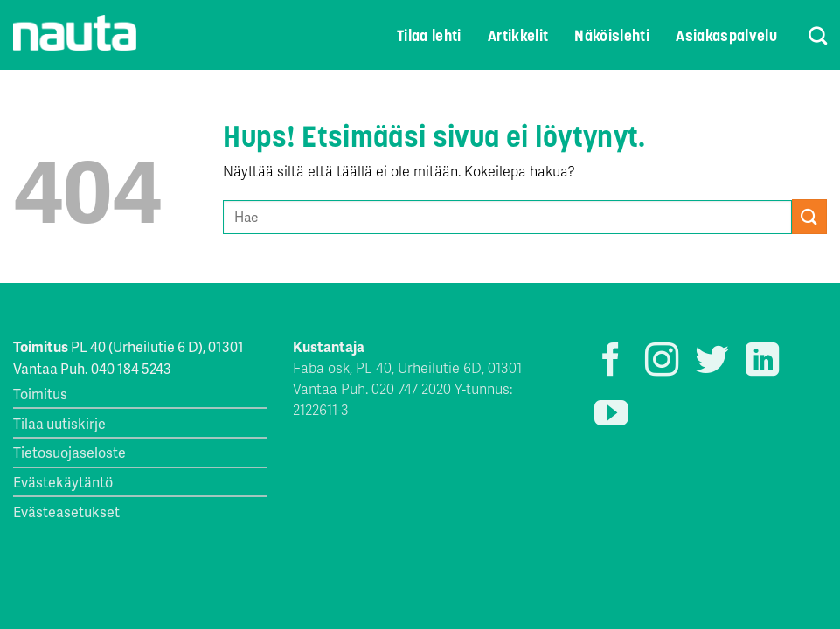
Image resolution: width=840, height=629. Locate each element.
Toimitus (40, 394)
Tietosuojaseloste (69, 452)
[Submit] (809, 216)
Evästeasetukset (66, 511)
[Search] (806, 35)
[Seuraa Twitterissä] (712, 362)
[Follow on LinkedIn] (762, 362)
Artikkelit (518, 36)
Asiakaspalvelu (726, 36)
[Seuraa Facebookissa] (611, 362)
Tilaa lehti (429, 36)
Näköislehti (612, 36)
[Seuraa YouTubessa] (611, 415)
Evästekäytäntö (63, 482)
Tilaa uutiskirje (59, 423)
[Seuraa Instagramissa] (662, 362)
